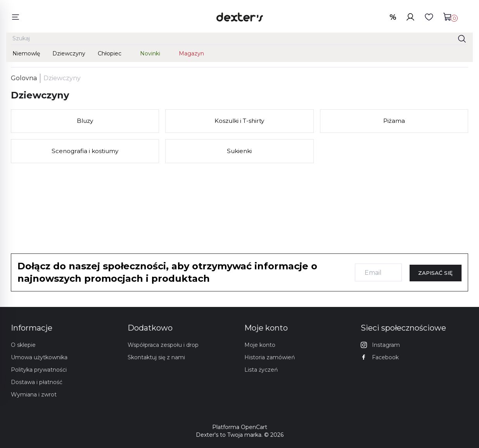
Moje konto (260, 345)
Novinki (150, 55)
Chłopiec (110, 55)
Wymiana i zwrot (34, 395)
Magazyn (191, 55)
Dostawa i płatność (37, 382)
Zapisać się (436, 273)
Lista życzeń (261, 370)
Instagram (380, 345)
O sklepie (23, 345)
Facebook (380, 357)
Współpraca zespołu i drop (163, 345)
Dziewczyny (69, 55)
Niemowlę (26, 55)
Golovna (24, 81)
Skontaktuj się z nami (156, 357)
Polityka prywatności (39, 370)
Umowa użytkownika (39, 357)
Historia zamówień (270, 357)
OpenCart (254, 427)
